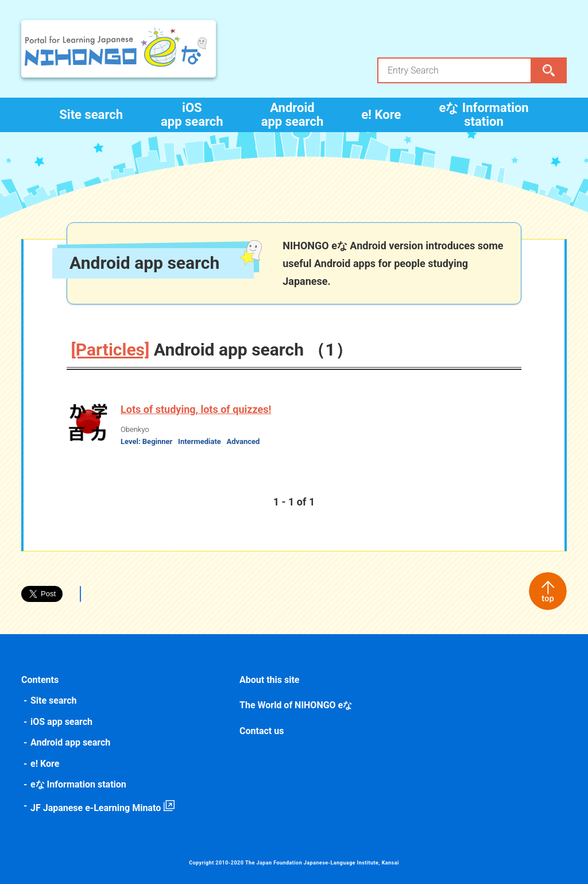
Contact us (262, 731)
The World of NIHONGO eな (296, 705)
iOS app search (192, 115)
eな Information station (483, 115)
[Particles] (111, 350)
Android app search (293, 115)
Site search (91, 115)
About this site (269, 680)
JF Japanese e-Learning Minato (96, 808)
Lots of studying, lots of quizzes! (196, 409)
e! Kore (381, 115)
